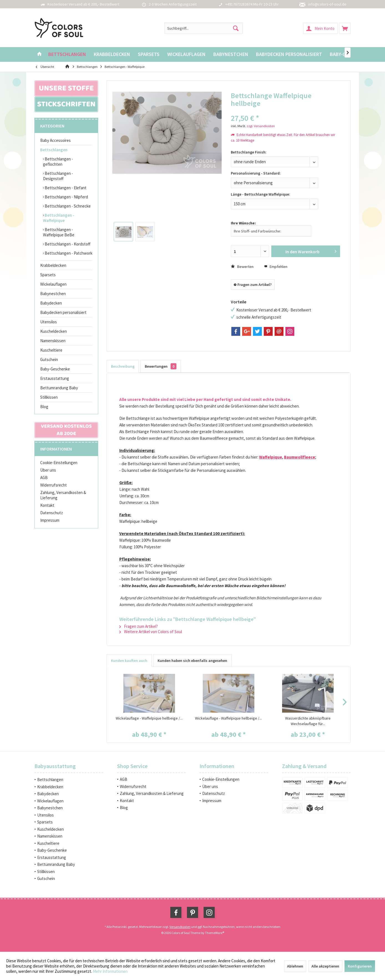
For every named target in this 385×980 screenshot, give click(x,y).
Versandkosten (180, 927)
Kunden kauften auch (129, 661)
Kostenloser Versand (65, 4)
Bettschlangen (54, 150)
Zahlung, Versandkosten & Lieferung (63, 495)
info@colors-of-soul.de (327, 4)
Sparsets (48, 275)
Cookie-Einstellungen (59, 463)
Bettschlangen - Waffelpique (59, 218)
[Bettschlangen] (67, 54)
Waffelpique (271, 457)
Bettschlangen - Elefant (65, 188)
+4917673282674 (239, 4)
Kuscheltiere (51, 350)
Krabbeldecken (53, 265)
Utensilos (49, 322)
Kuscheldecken (54, 331)
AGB (44, 478)
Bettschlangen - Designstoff (58, 176)
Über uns (48, 470)
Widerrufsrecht (54, 485)
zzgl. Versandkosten (261, 126)
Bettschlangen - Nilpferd (66, 197)
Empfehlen (276, 267)
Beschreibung (123, 366)
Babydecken (51, 303)
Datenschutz (52, 513)
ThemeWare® (215, 933)
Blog (44, 407)
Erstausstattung (55, 378)
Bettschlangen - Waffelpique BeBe (59, 232)
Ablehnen (295, 966)
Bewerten (242, 267)
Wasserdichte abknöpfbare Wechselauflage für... (308, 721)
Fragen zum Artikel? (253, 285)
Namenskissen (53, 341)
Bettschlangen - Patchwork (68, 253)
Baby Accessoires (55, 140)
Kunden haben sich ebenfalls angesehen (192, 661)
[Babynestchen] (231, 54)
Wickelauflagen (53, 284)
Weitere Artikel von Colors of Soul (151, 632)
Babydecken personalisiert (63, 312)
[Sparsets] (149, 54)
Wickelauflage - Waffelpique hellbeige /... (149, 718)
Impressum (50, 520)
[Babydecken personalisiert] (289, 54)
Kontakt (47, 505)
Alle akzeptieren (325, 966)
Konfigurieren (360, 966)
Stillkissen (49, 397)
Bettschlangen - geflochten (58, 162)
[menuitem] (345, 28)
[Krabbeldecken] (112, 54)
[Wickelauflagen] (186, 54)
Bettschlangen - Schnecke (67, 206)
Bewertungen (161, 366)
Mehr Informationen (110, 971)
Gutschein (49, 359)
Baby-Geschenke (55, 369)
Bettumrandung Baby (59, 388)
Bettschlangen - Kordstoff (67, 244)
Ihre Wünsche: (243, 223)
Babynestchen (53, 294)
